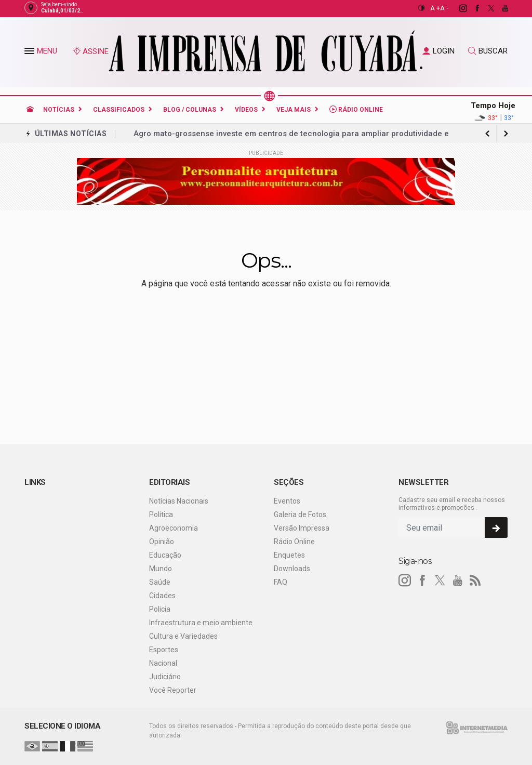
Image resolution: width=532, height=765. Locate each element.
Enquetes (289, 555)
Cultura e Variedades (183, 636)
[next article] (487, 134)
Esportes (164, 650)
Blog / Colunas (190, 110)
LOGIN (438, 51)
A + (435, 8)
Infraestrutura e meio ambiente (201, 623)
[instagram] (457, 8)
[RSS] (475, 581)
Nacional (163, 663)
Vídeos (246, 110)
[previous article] (506, 134)
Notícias (59, 110)
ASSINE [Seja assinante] (90, 51)
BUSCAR (488, 51)
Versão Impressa (302, 528)
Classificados (119, 110)
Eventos (287, 501)
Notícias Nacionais (179, 501)
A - (444, 8)
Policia (160, 609)
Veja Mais (294, 110)
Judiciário (165, 677)
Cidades (162, 596)
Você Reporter (173, 690)
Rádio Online (356, 109)
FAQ (281, 582)
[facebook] (471, 8)
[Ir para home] (30, 110)
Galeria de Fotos (300, 515)
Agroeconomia (174, 528)
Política (161, 515)
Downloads (292, 569)
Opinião (162, 542)
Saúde (160, 582)
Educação (165, 555)
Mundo (161, 569)
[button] (31, 53)
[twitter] (486, 8)
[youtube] (500, 8)
